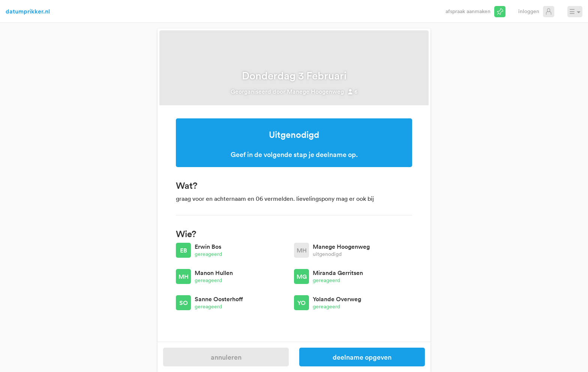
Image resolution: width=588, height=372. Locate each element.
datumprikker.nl (28, 11)
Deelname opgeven (362, 357)
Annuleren (226, 357)
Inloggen (529, 11)
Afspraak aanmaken (468, 11)
